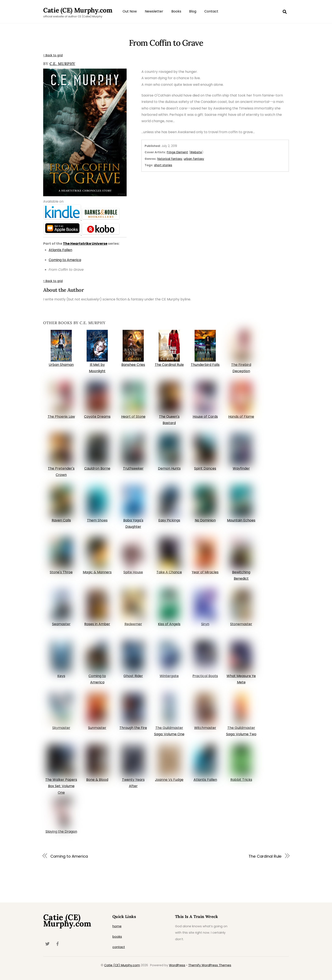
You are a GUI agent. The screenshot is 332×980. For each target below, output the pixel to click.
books (117, 937)
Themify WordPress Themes (210, 965)
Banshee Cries (133, 365)
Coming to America (69, 856)
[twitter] (47, 944)
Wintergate (169, 676)
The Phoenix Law (61, 417)
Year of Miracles (205, 572)
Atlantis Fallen (205, 780)
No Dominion (205, 520)
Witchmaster (205, 728)
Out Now (130, 11)
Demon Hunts (169, 468)
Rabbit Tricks (241, 780)
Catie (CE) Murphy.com (122, 965)
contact (119, 947)
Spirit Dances (205, 468)
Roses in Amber (97, 624)
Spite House (133, 572)
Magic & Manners (97, 572)
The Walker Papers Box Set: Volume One (61, 786)
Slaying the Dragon (61, 831)
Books (176, 11)
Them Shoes (97, 520)
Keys (61, 676)
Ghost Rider (133, 676)
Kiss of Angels (169, 624)
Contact (211, 11)
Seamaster (61, 624)
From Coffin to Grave (166, 43)
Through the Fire (133, 728)
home (117, 926)
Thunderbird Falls (205, 365)
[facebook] (58, 944)
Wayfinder (241, 468)
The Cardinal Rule (169, 365)
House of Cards (205, 417)
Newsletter (154, 11)
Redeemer (133, 624)
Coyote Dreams (97, 417)
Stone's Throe (61, 572)
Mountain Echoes (241, 520)
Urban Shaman (61, 365)
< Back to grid (53, 55)
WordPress (177, 965)
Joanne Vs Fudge (169, 780)
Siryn (205, 624)
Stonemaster (241, 624)
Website (196, 152)
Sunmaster (97, 728)
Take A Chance (169, 572)
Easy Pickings (169, 520)
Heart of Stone (133, 417)
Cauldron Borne (97, 468)
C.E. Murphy (62, 64)
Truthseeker (133, 468)
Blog (193, 11)
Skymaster (61, 728)
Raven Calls (61, 520)
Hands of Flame (241, 417)
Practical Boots (205, 676)
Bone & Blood (97, 780)
